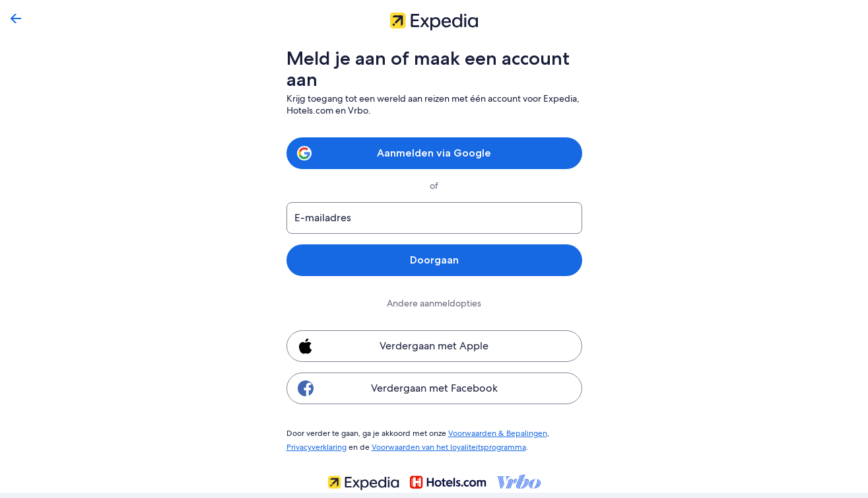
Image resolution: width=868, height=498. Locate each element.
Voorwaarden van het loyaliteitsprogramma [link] (445, 445)
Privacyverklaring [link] (317, 445)
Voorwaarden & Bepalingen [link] (490, 433)
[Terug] (16, 18)
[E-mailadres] (434, 218)
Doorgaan (434, 260)
